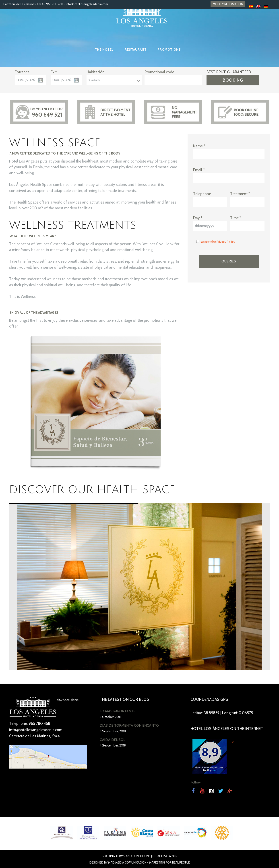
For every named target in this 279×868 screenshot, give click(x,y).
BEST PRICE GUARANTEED (229, 72)
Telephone (202, 194)
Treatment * (240, 194)
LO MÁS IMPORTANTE (118, 711)
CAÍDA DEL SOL (112, 740)
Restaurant (136, 49)
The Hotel (104, 49)
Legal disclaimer (165, 856)
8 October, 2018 (111, 717)
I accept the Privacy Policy (217, 242)
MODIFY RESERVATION (228, 4)
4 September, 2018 (113, 745)
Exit (54, 72)
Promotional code (159, 72)
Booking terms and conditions (126, 856)
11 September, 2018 (113, 731)
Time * (236, 218)
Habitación (96, 72)
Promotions (169, 49)
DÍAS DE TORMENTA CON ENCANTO (129, 725)
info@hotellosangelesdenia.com (87, 4)
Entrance (22, 72)
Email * (199, 170)
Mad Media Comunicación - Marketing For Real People (149, 862)
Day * (198, 218)
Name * (199, 146)
